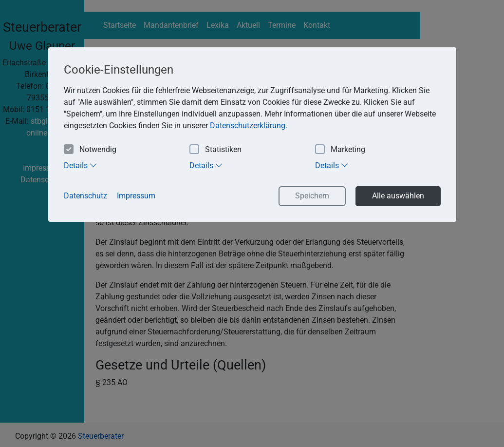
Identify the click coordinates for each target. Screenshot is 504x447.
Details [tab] (81, 165)
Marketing (340, 150)
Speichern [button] (312, 196)
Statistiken (215, 150)
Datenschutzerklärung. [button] (249, 126)
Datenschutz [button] (85, 196)
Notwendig (90, 150)
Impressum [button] (136, 196)
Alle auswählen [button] (398, 196)
